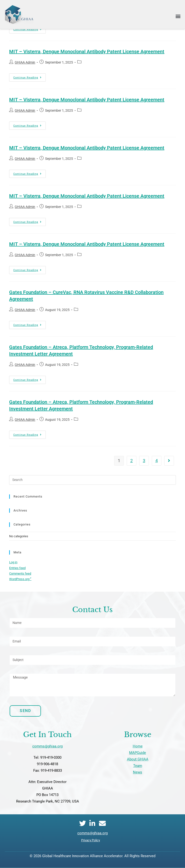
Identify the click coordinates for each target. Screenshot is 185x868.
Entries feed (17, 568)
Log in (13, 562)
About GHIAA (138, 759)
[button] (178, 16)
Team (138, 766)
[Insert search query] (92, 480)
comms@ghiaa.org (47, 746)
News (138, 772)
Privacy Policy (91, 840)
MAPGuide (138, 753)
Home (138, 746)
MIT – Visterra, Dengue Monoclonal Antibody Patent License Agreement (87, 52)
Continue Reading (30, 76)
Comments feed (20, 573)
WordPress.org (20, 579)
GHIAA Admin (25, 62)
